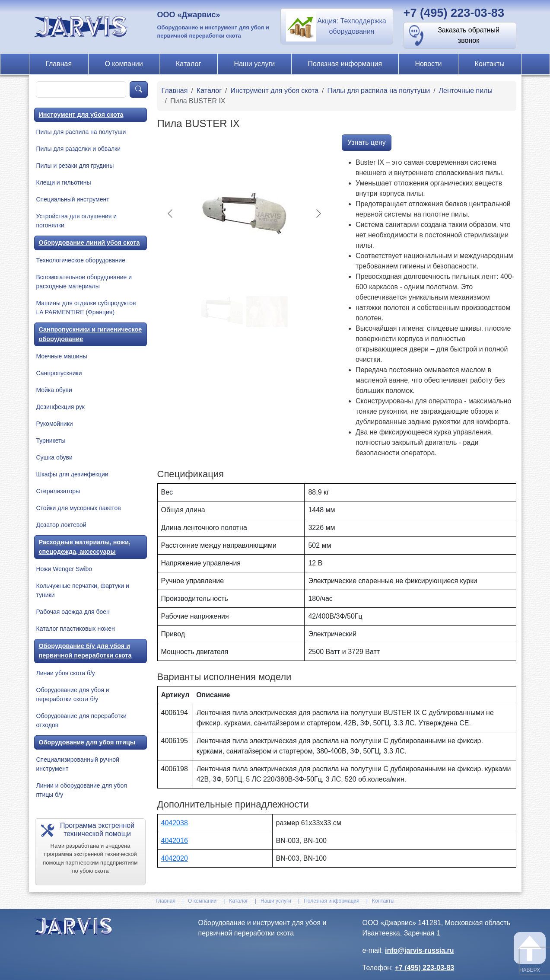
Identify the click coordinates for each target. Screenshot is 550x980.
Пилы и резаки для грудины (75, 166)
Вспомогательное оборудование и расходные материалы (84, 282)
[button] (337, 26)
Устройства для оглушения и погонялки (77, 221)
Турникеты (51, 441)
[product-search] (81, 89)
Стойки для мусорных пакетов (79, 508)
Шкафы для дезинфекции (72, 474)
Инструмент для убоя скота (81, 115)
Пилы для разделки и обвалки (79, 149)
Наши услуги (255, 64)
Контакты (490, 64)
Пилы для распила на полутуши (81, 132)
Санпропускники (59, 373)
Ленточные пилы (466, 91)
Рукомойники (55, 424)
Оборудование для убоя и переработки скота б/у (73, 694)
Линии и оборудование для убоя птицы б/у (82, 790)
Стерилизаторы (58, 491)
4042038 (175, 823)
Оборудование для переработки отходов (81, 720)
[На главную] (82, 26)
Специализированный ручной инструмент (78, 764)
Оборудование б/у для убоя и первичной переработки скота (85, 651)
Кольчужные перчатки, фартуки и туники (83, 590)
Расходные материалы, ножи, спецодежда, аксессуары (85, 547)
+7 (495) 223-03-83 (454, 13)
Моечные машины (62, 356)
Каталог (188, 64)
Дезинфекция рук (60, 407)
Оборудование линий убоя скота (89, 243)
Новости (428, 64)
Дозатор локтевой (61, 525)
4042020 (175, 858)
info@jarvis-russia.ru (420, 950)
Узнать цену (367, 142)
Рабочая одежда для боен (73, 612)
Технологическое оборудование (81, 260)
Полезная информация (345, 64)
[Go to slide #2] (267, 312)
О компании (124, 64)
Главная (59, 64)
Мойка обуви (54, 390)
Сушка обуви (54, 457)
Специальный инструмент (73, 199)
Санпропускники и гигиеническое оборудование (91, 334)
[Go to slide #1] (222, 312)
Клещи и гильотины (64, 182)
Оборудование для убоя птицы (87, 742)
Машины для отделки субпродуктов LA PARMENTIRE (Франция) (86, 308)
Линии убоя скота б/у (66, 673)
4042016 (175, 841)
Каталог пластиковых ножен (76, 629)
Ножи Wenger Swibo (64, 569)
